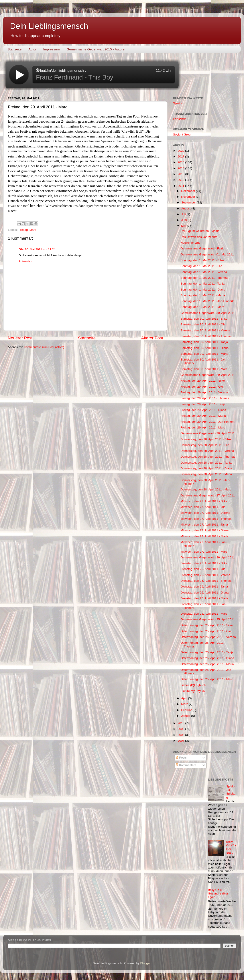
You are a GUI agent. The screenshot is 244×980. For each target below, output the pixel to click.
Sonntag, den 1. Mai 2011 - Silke (202, 260)
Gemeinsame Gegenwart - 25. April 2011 (208, 619)
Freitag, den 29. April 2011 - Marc (203, 427)
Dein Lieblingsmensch (49, 26)
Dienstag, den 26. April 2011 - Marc (204, 614)
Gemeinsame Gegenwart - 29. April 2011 (208, 375)
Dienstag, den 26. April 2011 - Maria (204, 598)
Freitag (23, 230)
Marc (33, 230)
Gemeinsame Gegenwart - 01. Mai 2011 (207, 254)
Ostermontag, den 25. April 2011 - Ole (206, 631)
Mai (184, 226)
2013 (181, 174)
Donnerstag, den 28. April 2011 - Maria (206, 474)
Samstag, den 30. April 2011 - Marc (204, 369)
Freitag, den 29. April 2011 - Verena (204, 392)
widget (92, 75)
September (189, 202)
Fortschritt (180, 119)
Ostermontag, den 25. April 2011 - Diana (207, 658)
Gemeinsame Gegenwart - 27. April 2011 (208, 495)
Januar (186, 716)
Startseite (15, 49)
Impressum (51, 49)
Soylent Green (183, 134)
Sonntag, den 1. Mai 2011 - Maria (203, 295)
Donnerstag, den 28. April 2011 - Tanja (206, 463)
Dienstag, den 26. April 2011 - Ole (203, 569)
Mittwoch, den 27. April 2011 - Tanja (204, 525)
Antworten (25, 261)
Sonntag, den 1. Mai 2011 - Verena (204, 272)
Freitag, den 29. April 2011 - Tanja (203, 404)
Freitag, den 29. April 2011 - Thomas (205, 398)
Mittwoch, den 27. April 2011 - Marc (204, 552)
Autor (32, 49)
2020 (181, 151)
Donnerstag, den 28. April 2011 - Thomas (208, 457)
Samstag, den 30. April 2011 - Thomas (206, 336)
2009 (181, 729)
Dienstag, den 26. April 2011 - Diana (205, 593)
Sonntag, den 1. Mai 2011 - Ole (201, 266)
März (185, 704)
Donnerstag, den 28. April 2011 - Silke (206, 439)
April (185, 698)
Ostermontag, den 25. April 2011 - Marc (207, 679)
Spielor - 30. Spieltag (231, 792)
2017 (181, 156)
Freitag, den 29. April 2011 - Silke (203, 381)
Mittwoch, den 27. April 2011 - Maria (204, 536)
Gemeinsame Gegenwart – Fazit (202, 248)
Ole (21, 249)
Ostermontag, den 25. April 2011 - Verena (208, 637)
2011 (181, 186)
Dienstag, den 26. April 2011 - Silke (204, 563)
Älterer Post (152, 338)
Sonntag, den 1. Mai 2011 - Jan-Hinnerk (207, 301)
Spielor (178, 103)
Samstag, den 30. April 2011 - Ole (203, 324)
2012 (181, 180)
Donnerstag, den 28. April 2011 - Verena (207, 451)
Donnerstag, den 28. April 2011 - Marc (206, 489)
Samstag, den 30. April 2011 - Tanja (204, 342)
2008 (181, 735)
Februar (187, 710)
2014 (181, 168)
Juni (184, 220)
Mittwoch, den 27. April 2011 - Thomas (206, 519)
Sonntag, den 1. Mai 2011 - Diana (203, 290)
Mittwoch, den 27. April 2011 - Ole (203, 507)
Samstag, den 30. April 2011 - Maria (204, 354)
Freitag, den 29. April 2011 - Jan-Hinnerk (208, 422)
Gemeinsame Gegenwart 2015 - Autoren (96, 49)
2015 (181, 162)
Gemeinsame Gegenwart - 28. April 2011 (208, 433)
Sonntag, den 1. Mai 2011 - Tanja (203, 284)
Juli (184, 214)
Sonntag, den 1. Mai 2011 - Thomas (204, 278)
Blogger (146, 963)
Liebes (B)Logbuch (193, 685)
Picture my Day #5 (193, 691)
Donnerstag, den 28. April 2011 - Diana (206, 468)
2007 (181, 741)
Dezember (189, 191)
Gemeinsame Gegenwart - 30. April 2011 (208, 313)
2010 (181, 723)
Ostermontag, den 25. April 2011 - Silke (207, 625)
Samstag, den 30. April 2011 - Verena (205, 330)
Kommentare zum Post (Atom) (44, 347)
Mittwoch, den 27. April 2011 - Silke (204, 501)
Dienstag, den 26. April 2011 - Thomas (206, 581)
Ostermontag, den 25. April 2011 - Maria (207, 664)
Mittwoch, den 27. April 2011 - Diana (205, 530)
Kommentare (186, 765)
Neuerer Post (20, 338)
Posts (181, 758)
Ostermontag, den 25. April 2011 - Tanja (207, 652)
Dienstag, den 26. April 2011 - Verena (205, 575)
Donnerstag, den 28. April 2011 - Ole (205, 445)
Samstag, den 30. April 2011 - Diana (205, 348)
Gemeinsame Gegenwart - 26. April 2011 (208, 557)
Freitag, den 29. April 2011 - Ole (202, 387)
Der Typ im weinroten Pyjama (200, 231)
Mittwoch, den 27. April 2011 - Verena (205, 513)
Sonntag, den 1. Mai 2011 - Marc (202, 307)
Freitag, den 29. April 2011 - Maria (203, 416)
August (186, 208)
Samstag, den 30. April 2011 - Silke (204, 319)
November (189, 197)
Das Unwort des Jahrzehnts (199, 237)
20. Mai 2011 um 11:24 (40, 249)
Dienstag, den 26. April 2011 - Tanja (204, 587)
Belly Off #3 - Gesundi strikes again (218, 893)
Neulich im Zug (191, 243)
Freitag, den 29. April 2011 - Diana (203, 410)
